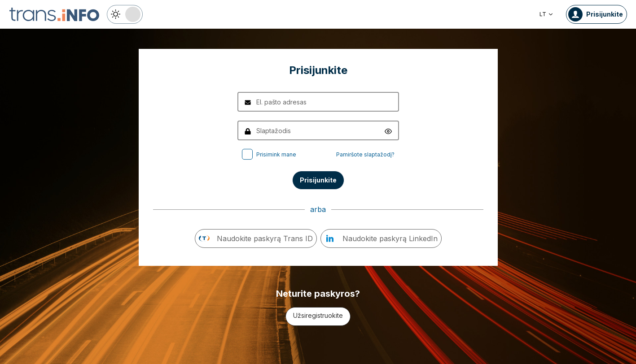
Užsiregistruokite (318, 315)
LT (546, 14)
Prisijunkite (318, 180)
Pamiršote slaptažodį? (365, 154)
